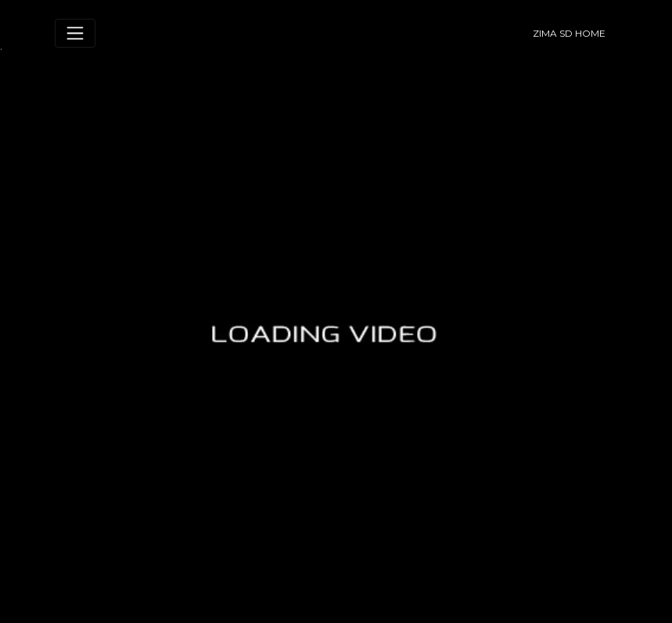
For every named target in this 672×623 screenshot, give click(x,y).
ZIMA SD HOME (569, 33)
